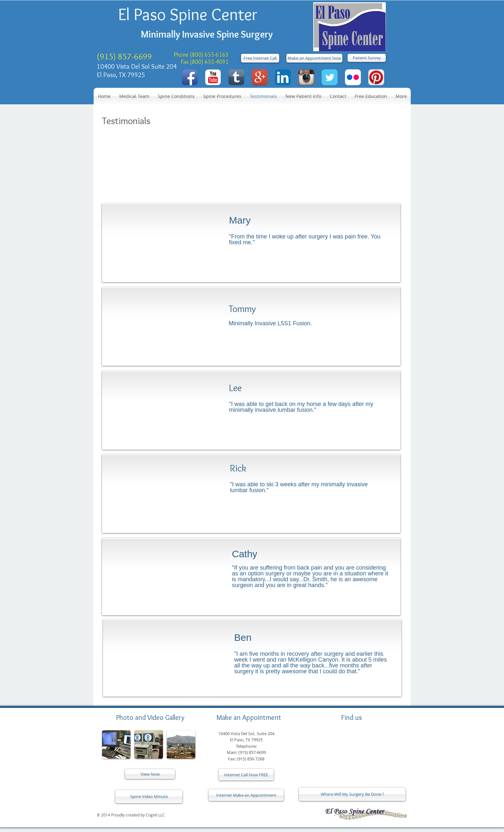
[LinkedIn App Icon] (283, 77)
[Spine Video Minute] (149, 797)
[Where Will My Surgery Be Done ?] (352, 794)
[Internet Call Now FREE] (246, 775)
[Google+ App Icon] (260, 77)
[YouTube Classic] (213, 77)
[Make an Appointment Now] (314, 58)
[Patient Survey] (367, 58)
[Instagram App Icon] (306, 77)
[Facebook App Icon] (190, 77)
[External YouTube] (161, 577)
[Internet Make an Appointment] (246, 795)
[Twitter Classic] (330, 77)
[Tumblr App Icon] (236, 77)
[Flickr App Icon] (353, 77)
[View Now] (150, 774)
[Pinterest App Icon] (376, 77)
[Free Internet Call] (260, 58)
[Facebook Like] (233, 815)
